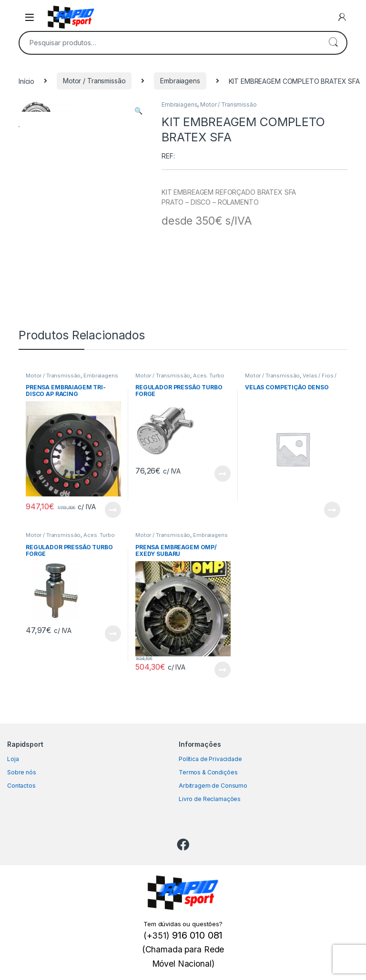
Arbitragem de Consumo (213, 786)
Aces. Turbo (208, 376)
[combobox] (170, 43)
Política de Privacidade (210, 759)
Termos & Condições (208, 772)
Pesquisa (333, 43)
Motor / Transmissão (94, 81)
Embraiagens (180, 81)
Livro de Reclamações (210, 799)
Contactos (21, 786)
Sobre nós (22, 772)
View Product (113, 510)
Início (26, 81)
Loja (13, 759)
